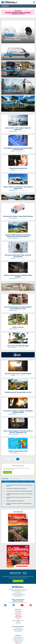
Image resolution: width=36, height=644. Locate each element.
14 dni (23, 435)
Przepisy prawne (18, 605)
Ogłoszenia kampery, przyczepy (18, 567)
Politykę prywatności (25, 632)
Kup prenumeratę (18, 556)
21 (14, 413)
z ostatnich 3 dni (7, 435)
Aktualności (18, 590)
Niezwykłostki (18, 612)
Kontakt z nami (18, 545)
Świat (18, 593)
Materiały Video (18, 578)
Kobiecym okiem (18, 596)
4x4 (18, 610)
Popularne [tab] (5, 432)
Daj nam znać (7, 426)
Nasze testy (18, 609)
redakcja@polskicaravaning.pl (19, 522)
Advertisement (18, 544)
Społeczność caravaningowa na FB (18, 583)
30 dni (31, 435)
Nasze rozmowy (18, 611)
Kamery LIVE (18, 580)
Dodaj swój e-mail (18, 508)
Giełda (18, 584)
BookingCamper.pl (18, 570)
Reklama (18, 543)
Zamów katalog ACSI (18, 558)
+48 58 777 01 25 (20, 521)
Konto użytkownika (18, 539)
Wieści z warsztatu (18, 607)
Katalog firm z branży (18, 569)
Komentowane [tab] (15, 432)
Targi (18, 615)
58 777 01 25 (19, 520)
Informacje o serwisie (18, 541)
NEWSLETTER (15, 500)
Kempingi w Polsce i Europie (18, 565)
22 (18, 413)
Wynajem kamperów (18, 599)
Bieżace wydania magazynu (18, 557)
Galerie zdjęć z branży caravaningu (18, 576)
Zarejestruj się (18, 540)
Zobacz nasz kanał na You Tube (18, 582)
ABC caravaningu (18, 597)
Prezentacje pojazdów (18, 603)
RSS (18, 547)
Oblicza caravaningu (18, 598)
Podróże (18, 601)
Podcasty (18, 614)
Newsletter (18, 549)
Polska (18, 592)
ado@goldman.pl (19, 523)
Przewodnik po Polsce (18, 594)
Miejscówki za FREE (18, 566)
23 (21, 413)
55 (27, 413)
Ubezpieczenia (18, 550)
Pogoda (18, 579)
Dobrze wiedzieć (18, 606)
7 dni (16, 435)
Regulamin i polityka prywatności (18, 548)
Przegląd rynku (18, 602)
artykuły (5, 6)
